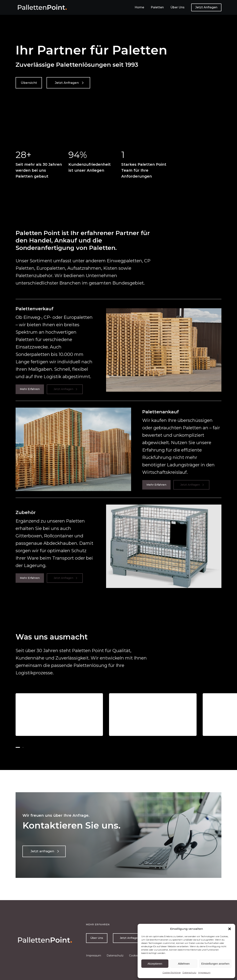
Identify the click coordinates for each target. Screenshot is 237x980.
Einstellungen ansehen (215, 964)
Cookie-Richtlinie (172, 972)
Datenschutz (189, 972)
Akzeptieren (155, 964)
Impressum (204, 972)
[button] (230, 929)
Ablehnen (184, 964)
